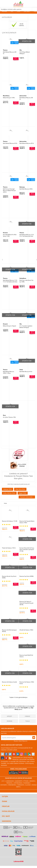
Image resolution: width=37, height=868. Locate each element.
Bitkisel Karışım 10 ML (9, 98)
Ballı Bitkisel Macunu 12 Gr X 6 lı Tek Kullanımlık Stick (27, 235)
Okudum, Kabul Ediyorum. (14, 741)
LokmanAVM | (10, 781)
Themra (5, 50)
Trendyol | (10, 783)
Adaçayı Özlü (8, 489)
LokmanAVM (19, 861)
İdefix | (18, 787)
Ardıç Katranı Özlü (9, 493)
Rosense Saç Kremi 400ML (27, 576)
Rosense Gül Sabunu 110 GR (10, 521)
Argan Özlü (23, 493)
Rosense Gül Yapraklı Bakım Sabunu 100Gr (27, 522)
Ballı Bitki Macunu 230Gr (26, 189)
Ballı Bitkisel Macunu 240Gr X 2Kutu (9, 372)
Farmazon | (21, 785)
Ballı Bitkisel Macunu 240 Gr (10, 53)
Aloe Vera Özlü (20, 489)
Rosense (10, 721)
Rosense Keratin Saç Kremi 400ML (9, 577)
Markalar (4, 11)
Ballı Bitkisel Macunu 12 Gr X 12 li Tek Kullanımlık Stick (10, 281)
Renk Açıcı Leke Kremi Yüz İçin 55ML (26, 281)
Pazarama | (27, 783)
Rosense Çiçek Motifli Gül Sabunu (26, 656)
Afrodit (9, 716)
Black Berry (6, 96)
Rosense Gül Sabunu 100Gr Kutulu (27, 683)
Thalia (27, 721)
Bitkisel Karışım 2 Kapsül (9, 326)
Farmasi (27, 716)
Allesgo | (29, 785)
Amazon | (33, 781)
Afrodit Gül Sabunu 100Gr (26, 630)
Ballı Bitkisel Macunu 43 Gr (10, 143)
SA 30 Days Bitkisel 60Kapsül (25, 53)
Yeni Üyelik (24, 708)
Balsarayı (22, 187)
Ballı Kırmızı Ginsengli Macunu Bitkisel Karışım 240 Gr (9, 191)
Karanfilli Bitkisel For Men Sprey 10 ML (10, 235)
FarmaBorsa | (13, 785)
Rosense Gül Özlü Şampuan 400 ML (9, 631)
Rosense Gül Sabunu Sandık (9, 682)
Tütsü (18, 11)
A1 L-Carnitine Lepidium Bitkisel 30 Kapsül (26, 327)
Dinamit (5, 233)
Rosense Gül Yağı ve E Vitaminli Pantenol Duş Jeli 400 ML (26, 603)
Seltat (21, 370)
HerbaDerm (23, 278)
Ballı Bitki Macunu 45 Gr (26, 372)
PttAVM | (26, 781)
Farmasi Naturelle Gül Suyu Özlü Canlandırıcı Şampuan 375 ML (27, 550)
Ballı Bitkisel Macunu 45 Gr (27, 143)
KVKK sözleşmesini (9, 741)
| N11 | (4, 781)
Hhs (21, 50)
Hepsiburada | (19, 783)
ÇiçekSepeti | (19, 781)
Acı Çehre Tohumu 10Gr (9, 417)
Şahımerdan (23, 96)
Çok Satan (27, 11)
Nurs (4, 415)
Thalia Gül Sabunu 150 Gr (9, 548)
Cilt (12, 11)
